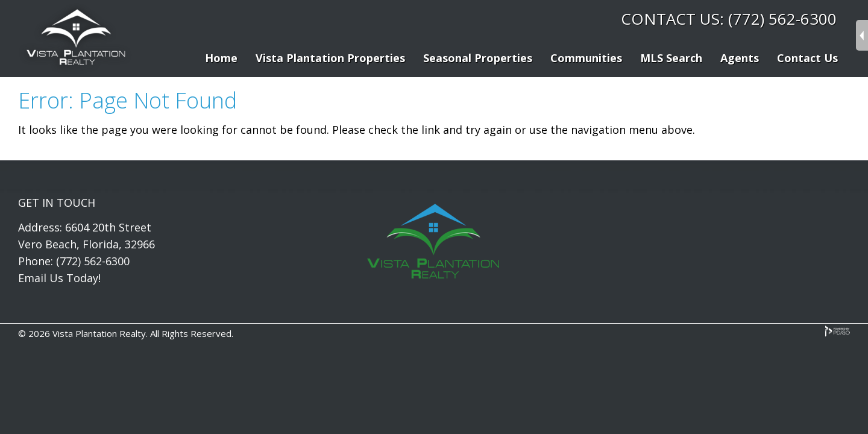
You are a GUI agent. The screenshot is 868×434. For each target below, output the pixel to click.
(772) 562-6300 (93, 261)
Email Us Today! (59, 278)
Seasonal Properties (478, 58)
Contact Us (807, 58)
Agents (740, 58)
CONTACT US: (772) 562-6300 (729, 19)
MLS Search (671, 58)
